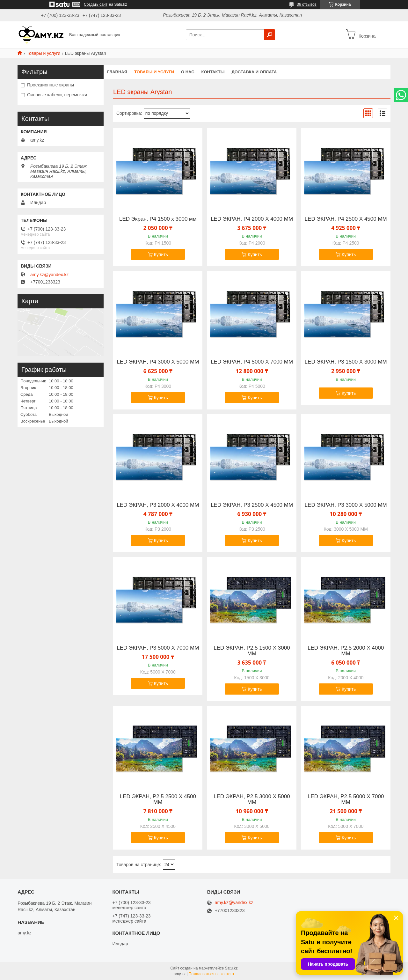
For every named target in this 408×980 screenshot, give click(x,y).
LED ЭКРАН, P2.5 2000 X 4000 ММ (346, 651)
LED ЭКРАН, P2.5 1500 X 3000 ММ (252, 651)
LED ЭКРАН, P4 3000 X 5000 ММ (158, 362)
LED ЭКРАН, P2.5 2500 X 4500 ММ (158, 799)
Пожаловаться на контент (211, 974)
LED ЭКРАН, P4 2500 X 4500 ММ (346, 219)
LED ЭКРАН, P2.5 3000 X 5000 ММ (252, 799)
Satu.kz (231, 968)
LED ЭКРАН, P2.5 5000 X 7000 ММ (346, 799)
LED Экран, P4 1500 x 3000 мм (158, 219)
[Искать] (270, 35)
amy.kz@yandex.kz (50, 275)
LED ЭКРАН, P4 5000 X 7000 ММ (252, 362)
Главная (117, 72)
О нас (188, 72)
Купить (161, 254)
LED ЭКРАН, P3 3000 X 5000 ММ (346, 505)
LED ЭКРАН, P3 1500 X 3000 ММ (346, 362)
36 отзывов (307, 4)
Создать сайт (96, 4)
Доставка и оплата (254, 72)
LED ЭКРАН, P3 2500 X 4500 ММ (252, 505)
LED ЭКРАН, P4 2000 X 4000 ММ (252, 219)
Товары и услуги (43, 53)
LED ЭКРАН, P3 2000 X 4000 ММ (158, 505)
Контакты (213, 72)
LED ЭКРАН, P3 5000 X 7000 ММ (158, 648)
